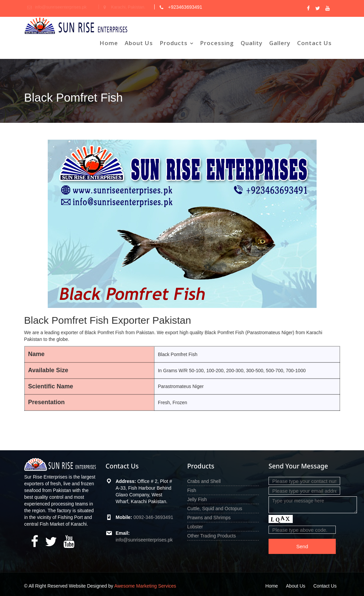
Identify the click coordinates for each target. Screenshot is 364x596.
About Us (139, 43)
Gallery (280, 43)
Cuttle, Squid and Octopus (215, 509)
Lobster (195, 527)
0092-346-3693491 (153, 517)
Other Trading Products (212, 536)
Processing (217, 43)
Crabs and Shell (204, 481)
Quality (252, 43)
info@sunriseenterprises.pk (144, 540)
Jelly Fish (197, 499)
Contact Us (314, 43)
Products (174, 43)
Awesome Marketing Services (145, 586)
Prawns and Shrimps (209, 518)
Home (109, 43)
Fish (192, 490)
